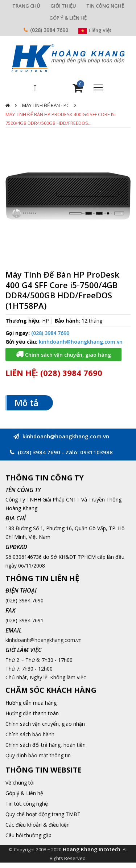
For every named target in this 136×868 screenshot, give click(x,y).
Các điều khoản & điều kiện (38, 825)
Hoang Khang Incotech (92, 849)
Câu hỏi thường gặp (28, 835)
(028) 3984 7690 (49, 30)
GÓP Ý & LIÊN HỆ (68, 18)
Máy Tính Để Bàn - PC (46, 105)
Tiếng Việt (95, 30)
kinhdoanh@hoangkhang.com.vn (81, 342)
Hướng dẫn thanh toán (32, 713)
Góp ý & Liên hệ (24, 793)
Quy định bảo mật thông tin (38, 755)
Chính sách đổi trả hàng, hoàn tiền (46, 745)
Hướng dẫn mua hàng (31, 703)
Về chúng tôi (20, 783)
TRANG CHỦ (26, 6)
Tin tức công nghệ (27, 804)
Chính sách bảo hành (30, 734)
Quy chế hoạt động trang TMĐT (43, 814)
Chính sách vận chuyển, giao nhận (45, 724)
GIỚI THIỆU (63, 6)
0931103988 (96, 452)
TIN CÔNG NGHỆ (105, 6)
